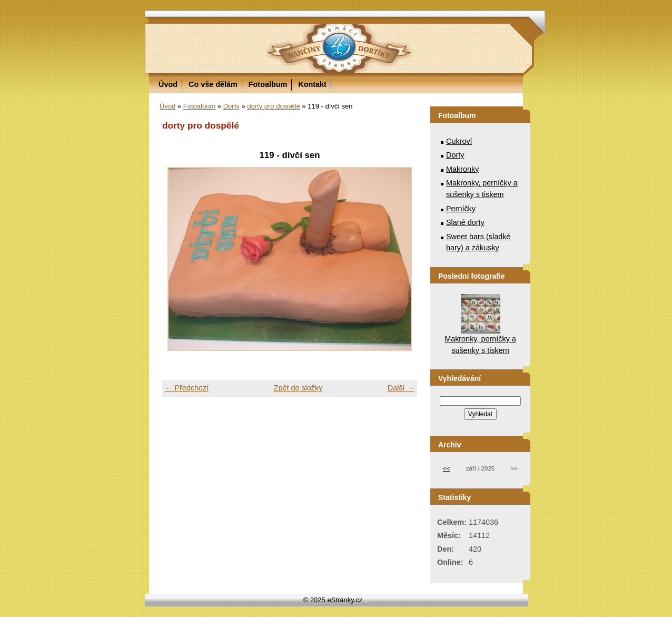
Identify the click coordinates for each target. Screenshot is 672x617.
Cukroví (459, 141)
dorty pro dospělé (273, 106)
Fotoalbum (268, 84)
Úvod (168, 84)
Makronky (462, 169)
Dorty (231, 106)
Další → (401, 388)
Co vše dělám (213, 84)
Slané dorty (465, 222)
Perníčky (461, 209)
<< (446, 468)
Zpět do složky (298, 388)
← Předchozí (187, 388)
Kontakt (312, 84)
